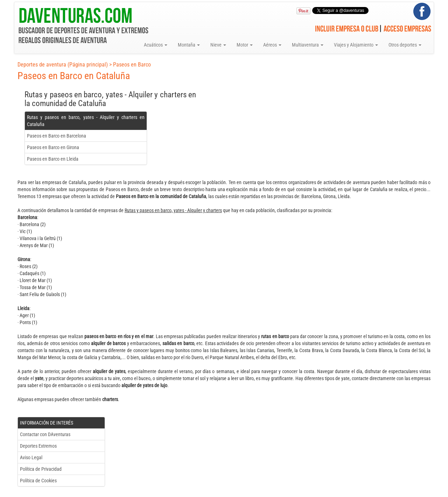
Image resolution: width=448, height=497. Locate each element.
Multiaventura (308, 45)
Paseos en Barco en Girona (53, 147)
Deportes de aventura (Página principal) (63, 65)
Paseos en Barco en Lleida (53, 159)
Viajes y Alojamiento (356, 45)
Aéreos (272, 45)
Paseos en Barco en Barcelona (57, 136)
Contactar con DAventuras (45, 434)
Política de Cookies (38, 481)
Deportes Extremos (38, 446)
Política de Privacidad (41, 469)
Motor (245, 45)
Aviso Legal (31, 457)
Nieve (218, 45)
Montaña (189, 45)
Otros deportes (405, 45)
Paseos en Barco (132, 65)
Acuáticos (156, 45)
